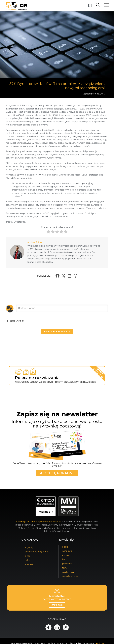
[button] (58, 276)
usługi (28, 560)
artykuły (29, 547)
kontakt (29, 564)
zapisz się (57, 605)
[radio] (48, 232)
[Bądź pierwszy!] (62, 308)
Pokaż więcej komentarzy (57, 331)
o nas (27, 556)
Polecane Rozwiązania (36, 552)
